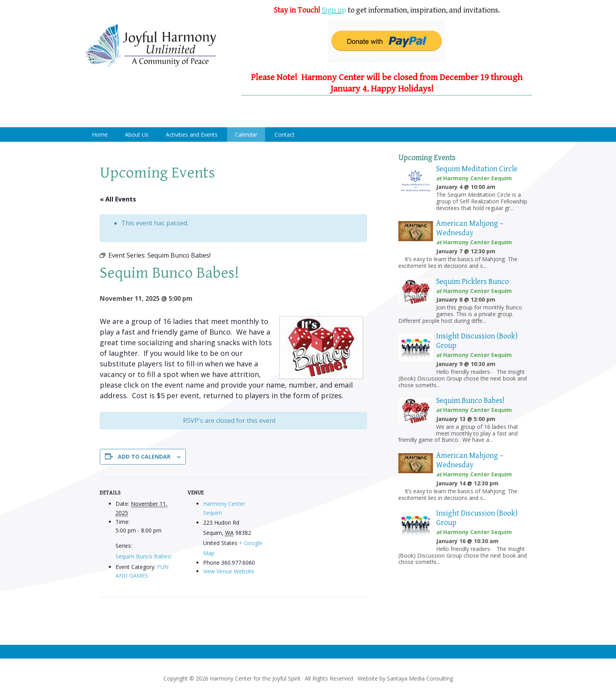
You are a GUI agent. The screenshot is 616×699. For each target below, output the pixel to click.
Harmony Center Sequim (151, 46)
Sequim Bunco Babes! (143, 556)
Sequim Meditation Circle (477, 169)
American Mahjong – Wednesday (470, 228)
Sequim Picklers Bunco (472, 282)
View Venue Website (229, 571)
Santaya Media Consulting (420, 678)
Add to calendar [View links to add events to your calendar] (144, 457)
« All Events (118, 199)
